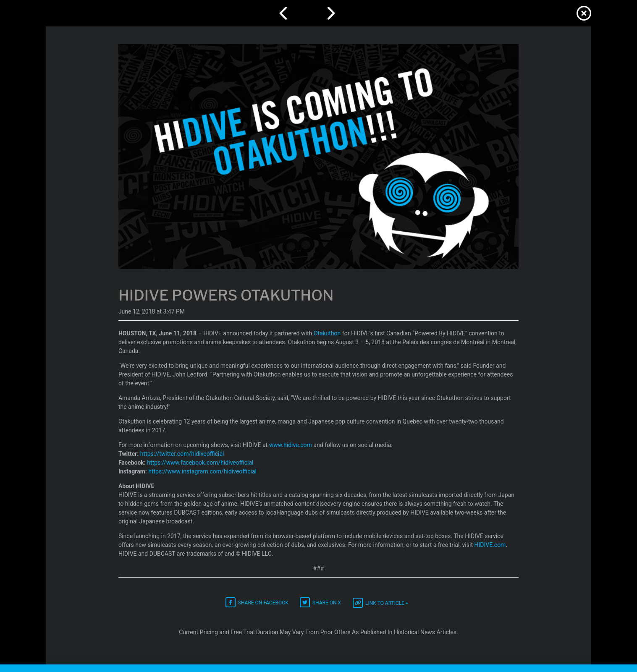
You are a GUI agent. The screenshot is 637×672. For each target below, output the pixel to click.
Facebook (257, 603)
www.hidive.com (291, 445)
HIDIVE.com (490, 545)
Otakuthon (327, 333)
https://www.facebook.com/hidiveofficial (200, 463)
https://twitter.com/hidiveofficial (182, 454)
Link (379, 603)
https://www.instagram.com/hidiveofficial (202, 471)
